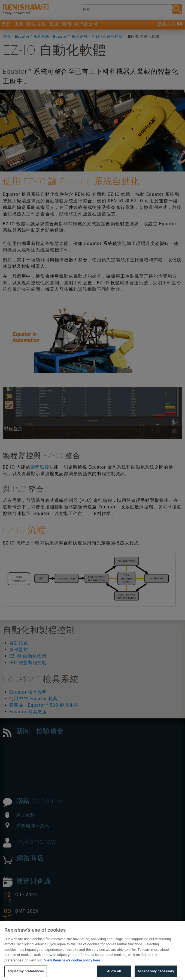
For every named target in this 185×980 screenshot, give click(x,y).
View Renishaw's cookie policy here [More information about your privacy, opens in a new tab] (72, 970)
